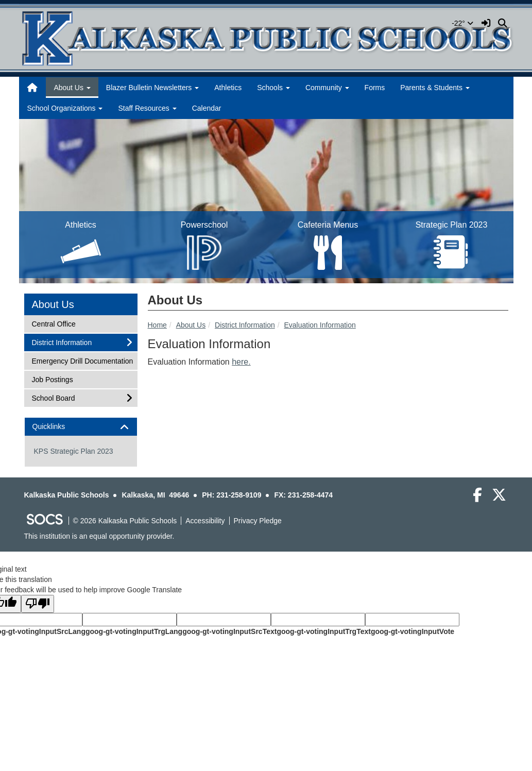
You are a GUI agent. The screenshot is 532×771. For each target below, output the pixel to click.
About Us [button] (72, 88)
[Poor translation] (38, 604)
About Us (191, 325)
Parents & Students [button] (435, 88)
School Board (53, 397)
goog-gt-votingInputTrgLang (134, 631)
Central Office (54, 323)
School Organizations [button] (65, 108)
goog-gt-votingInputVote (413, 631)
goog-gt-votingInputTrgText (323, 631)
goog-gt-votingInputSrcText (229, 631)
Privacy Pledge (258, 521)
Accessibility (205, 521)
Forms (375, 88)
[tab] (81, 427)
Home (157, 325)
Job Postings (52, 379)
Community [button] (327, 88)
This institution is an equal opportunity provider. (99, 536)
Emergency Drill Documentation (82, 360)
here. (241, 362)
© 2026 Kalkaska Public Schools (125, 521)
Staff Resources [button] (147, 108)
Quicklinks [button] (58, 427)
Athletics (228, 88)
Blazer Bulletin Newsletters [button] (152, 88)
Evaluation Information (320, 325)
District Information (245, 325)
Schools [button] (273, 88)
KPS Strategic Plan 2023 (74, 451)
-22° (462, 23)
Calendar (207, 108)
